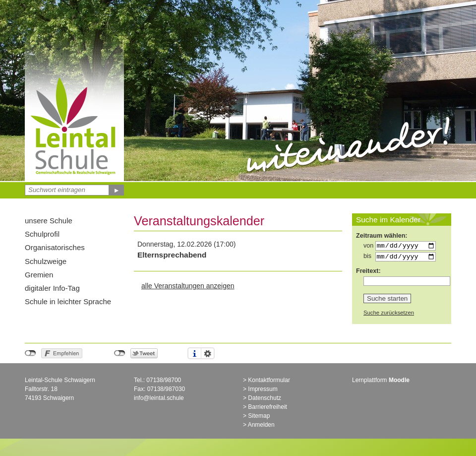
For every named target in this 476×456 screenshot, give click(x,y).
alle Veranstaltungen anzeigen (188, 286)
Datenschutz (265, 400)
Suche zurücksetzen (389, 315)
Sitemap (259, 418)
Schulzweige (46, 261)
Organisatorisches (55, 247)
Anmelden (261, 427)
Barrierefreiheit (268, 409)
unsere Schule (49, 221)
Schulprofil (42, 234)
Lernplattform (381, 383)
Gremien (39, 275)
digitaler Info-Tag (52, 288)
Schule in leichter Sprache (68, 301)
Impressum (263, 391)
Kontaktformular (269, 383)
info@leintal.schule (159, 400)
